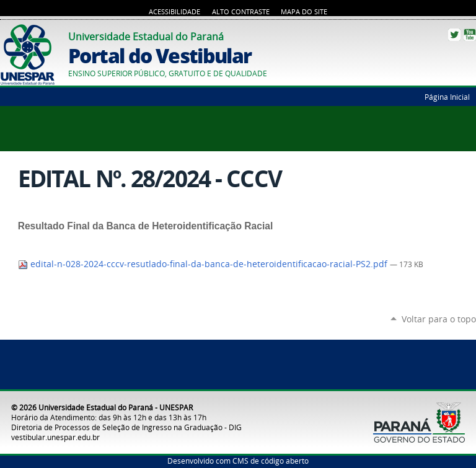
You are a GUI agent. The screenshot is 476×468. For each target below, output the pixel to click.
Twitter (454, 35)
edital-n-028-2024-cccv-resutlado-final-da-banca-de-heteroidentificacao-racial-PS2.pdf (204, 264)
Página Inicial (447, 97)
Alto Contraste (241, 12)
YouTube (470, 35)
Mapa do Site (304, 12)
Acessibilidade (174, 12)
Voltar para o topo (439, 319)
